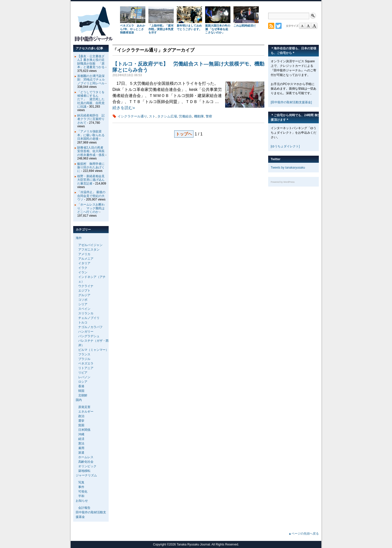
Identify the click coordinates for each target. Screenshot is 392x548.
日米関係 (84, 430)
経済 (81, 439)
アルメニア (86, 259)
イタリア (84, 263)
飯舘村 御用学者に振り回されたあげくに (91, 167)
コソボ (83, 300)
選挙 (81, 421)
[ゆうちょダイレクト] (285, 146)
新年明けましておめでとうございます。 (189, 27)
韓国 (81, 391)
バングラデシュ (89, 336)
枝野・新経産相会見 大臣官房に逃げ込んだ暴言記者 (92, 180)
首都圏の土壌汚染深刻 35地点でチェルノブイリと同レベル (91, 80)
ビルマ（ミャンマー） (93, 350)
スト (152, 116)
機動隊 (199, 116)
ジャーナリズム (86, 475)
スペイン (84, 309)
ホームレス (86, 457)
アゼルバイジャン (90, 245)
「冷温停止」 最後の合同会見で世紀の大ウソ (91, 196)
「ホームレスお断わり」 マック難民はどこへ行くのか (91, 208)
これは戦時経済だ (245, 26)
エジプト (84, 291)
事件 (81, 487)
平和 (81, 496)
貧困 (81, 425)
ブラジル (84, 359)
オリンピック (87, 466)
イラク (83, 268)
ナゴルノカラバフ (90, 327)
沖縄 (81, 434)
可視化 (83, 492)
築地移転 (84, 471)
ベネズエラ (86, 363)
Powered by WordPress (283, 182)
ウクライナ (86, 286)
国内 (79, 400)
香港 (81, 386)
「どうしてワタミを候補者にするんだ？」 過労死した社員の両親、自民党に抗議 (91, 99)
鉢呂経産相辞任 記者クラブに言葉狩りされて (91, 119)
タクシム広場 (167, 116)
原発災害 (84, 407)
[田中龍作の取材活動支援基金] (291, 102)
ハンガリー (86, 332)
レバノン (84, 377)
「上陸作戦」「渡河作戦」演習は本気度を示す (161, 29)
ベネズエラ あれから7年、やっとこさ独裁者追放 (133, 29)
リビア (83, 373)
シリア (83, 304)
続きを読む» (124, 108)
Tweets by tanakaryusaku (288, 168)
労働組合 (185, 116)
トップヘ (184, 134)
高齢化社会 (86, 462)
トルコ (83, 322)
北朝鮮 (83, 395)
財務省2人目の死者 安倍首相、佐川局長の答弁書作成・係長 (92, 151)
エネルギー (86, 412)
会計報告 (84, 508)
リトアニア (86, 368)
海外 (79, 238)
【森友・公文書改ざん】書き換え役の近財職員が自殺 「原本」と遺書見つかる (91, 62)
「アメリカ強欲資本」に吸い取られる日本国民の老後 (91, 135)
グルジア (84, 295)
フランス (84, 354)
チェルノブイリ (89, 318)
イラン (83, 272)
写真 (81, 482)
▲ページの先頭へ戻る (304, 534)
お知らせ (82, 501)
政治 (81, 416)
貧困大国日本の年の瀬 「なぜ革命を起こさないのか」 (218, 29)
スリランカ (86, 313)
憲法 (81, 443)
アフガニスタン (89, 250)
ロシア (83, 382)
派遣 (81, 453)
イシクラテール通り (132, 116)
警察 (209, 116)
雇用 (81, 448)
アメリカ (84, 254)
